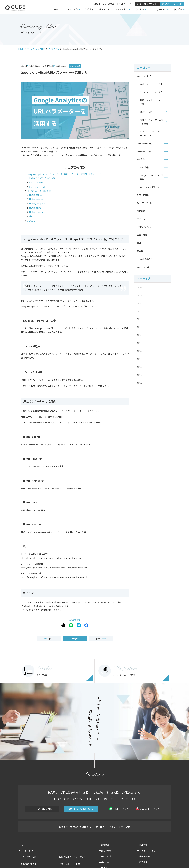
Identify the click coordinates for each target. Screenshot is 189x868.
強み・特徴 (105, 9)
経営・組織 (142, 235)
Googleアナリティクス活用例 (152, 177)
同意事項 (143, 862)
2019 (139, 343)
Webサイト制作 (144, 76)
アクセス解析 (75, 66)
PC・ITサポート (144, 203)
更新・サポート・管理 (69, 864)
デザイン (141, 219)
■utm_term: (35, 208)
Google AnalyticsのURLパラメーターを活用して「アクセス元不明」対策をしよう (64, 174)
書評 (139, 243)
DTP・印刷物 (143, 195)
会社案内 (140, 9)
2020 (139, 335)
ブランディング (144, 227)
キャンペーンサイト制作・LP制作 (150, 134)
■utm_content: (36, 212)
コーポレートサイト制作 (151, 92)
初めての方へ (122, 9)
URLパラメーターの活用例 (39, 191)
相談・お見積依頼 (172, 4)
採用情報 (178, 9)
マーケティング (144, 151)
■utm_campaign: (37, 203)
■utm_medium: (37, 199)
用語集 (140, 251)
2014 (139, 383)
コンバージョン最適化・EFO (150, 187)
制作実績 (89, 9)
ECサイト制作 (146, 112)
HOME (57, 9)
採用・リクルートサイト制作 (151, 102)
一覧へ (75, 638)
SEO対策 (141, 159)
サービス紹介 (72, 9)
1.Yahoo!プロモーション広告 (42, 178)
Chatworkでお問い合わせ (150, 809)
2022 (139, 319)
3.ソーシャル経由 (37, 187)
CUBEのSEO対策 (28, 857)
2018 (139, 351)
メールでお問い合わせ (81, 809)
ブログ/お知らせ (159, 9)
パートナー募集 (120, 827)
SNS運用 (141, 211)
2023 (139, 311)
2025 (139, 295)
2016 (139, 367)
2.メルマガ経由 (36, 182)
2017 (139, 359)
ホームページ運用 (145, 143)
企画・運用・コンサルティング (73, 857)
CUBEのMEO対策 (29, 864)
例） (31, 216)
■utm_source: (36, 195)
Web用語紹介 (146, 259)
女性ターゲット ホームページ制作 (152, 122)
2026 (139, 287)
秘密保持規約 (145, 856)
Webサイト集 (143, 267)
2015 (139, 375)
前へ (49, 638)
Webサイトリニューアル (151, 84)
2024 (139, 303)
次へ (101, 638)
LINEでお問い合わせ (121, 809)
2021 (139, 327)
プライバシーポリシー (149, 851)
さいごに (31, 221)
